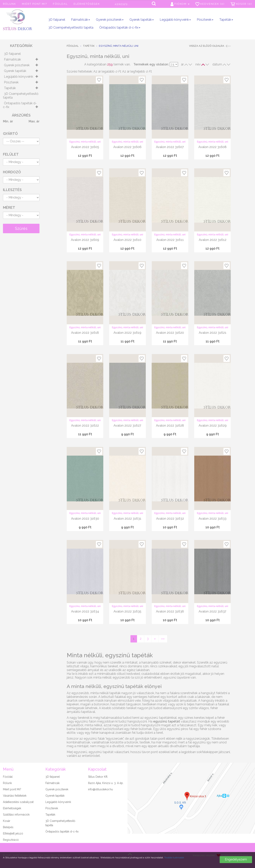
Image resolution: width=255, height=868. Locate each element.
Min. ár (8, 121)
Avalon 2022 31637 (212, 611)
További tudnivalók (174, 858)
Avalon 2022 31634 (85, 611)
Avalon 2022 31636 (170, 611)
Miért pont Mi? (34, 4)
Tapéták (10, 88)
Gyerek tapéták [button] (142, 20)
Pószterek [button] (205, 20)
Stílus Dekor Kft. (98, 777)
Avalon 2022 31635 (127, 611)
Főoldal (60, 4)
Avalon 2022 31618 (85, 333)
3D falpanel (57, 20)
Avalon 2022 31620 (170, 333)
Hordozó (12, 172)
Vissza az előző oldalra (210, 46)
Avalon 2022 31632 (170, 519)
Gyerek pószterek (17, 65)
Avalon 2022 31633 (212, 519)
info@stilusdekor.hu (100, 789)
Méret (9, 207)
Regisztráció (11, 840)
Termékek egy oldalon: (151, 64)
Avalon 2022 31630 (85, 519)
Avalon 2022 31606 (127, 147)
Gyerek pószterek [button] (110, 20)
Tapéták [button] (226, 20)
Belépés (8, 827)
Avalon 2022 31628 (170, 426)
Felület (11, 154)
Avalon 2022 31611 (170, 240)
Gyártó (10, 134)
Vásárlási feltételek (15, 796)
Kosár (7, 821)
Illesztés (12, 190)
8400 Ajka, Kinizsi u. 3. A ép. (106, 783)
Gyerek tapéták (15, 71)
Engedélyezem (236, 859)
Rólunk (9, 4)
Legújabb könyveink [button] (175, 20)
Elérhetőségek (87, 4)
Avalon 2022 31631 (127, 519)
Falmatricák (12, 59)
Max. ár (34, 121)
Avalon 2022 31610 (127, 240)
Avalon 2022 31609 (85, 240)
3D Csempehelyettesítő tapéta (71, 28)
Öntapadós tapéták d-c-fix (20, 105)
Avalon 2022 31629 (213, 426)
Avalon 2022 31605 (85, 147)
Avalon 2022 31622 (85, 426)
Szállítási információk (16, 815)
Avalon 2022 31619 (127, 333)
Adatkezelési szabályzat (18, 802)
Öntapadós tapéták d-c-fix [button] (120, 28)
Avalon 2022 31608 (212, 147)
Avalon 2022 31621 (213, 333)
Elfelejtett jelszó (13, 834)
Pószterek (11, 82)
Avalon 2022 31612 (213, 240)
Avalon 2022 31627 (127, 426)
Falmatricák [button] (81, 20)
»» (163, 639)
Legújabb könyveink (19, 77)
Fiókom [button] (180, 4)
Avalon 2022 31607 (170, 147)
